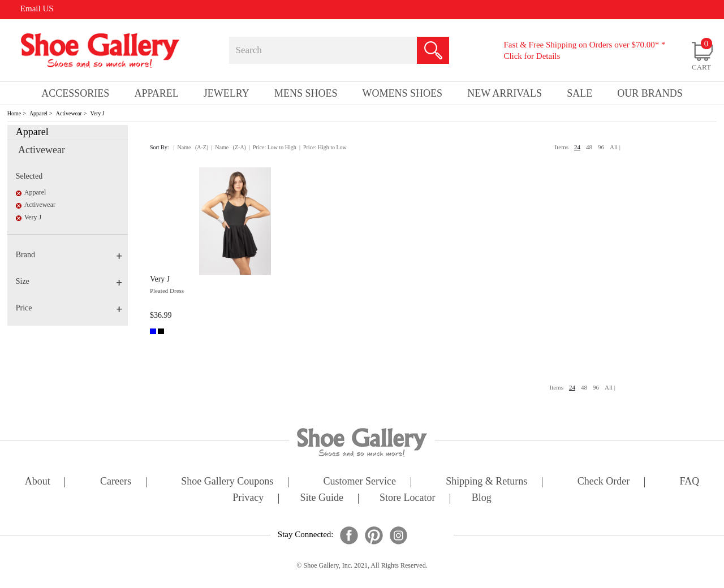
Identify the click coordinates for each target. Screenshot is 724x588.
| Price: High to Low (323, 147)
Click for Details (532, 56)
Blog (482, 498)
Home (14, 113)
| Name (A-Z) (191, 147)
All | (615, 147)
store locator (407, 498)
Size (69, 281)
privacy (248, 498)
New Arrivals (505, 93)
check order (604, 482)
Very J (97, 113)
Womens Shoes (403, 93)
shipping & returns (486, 482)
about (38, 482)
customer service (360, 482)
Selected (29, 176)
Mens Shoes (306, 93)
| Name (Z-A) (229, 147)
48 (589, 147)
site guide (322, 498)
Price (69, 308)
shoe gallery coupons (227, 482)
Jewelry (227, 93)
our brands (650, 93)
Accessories (75, 93)
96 (601, 147)
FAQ (689, 482)
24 (577, 147)
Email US (37, 8)
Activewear (69, 113)
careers (116, 482)
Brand (69, 255)
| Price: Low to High (273, 147)
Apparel (38, 113)
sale (579, 93)
